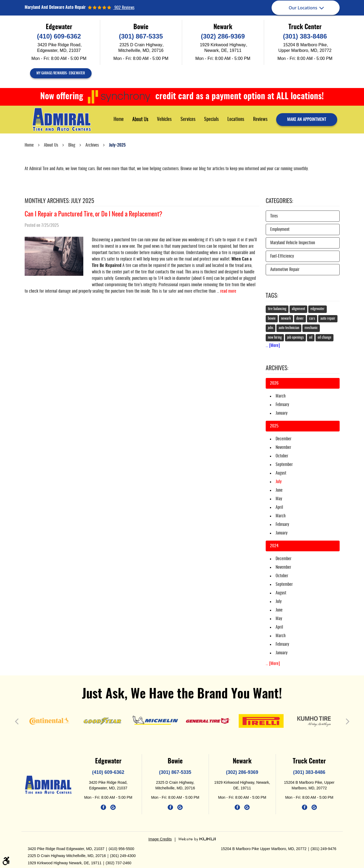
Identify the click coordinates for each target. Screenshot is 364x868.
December (284, 439)
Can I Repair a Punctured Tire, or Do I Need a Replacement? (93, 215)
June (279, 490)
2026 (274, 383)
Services (188, 120)
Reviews (260, 120)
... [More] (273, 346)
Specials (211, 120)
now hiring (275, 338)
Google (113, 807)
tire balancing (277, 309)
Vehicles (164, 120)
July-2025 (117, 145)
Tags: (272, 296)
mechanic (311, 328)
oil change (324, 338)
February (282, 405)
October (282, 456)
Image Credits (160, 839)
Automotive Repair (285, 270)
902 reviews (124, 8)
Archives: (277, 368)
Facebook (103, 807)
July (279, 602)
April (279, 507)
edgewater (318, 309)
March (281, 396)
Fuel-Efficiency (282, 256)
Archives (92, 145)
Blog (72, 145)
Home (119, 120)
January (282, 413)
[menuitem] (119, 119)
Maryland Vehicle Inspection (293, 243)
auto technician (289, 328)
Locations (236, 120)
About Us (140, 120)
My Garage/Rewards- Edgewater (61, 73)
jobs (271, 328)
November (283, 448)
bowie (272, 319)
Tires (274, 216)
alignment (298, 309)
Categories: (279, 201)
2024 (274, 546)
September (284, 465)
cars (312, 319)
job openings (295, 338)
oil (311, 338)
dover (300, 319)
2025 (274, 426)
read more (228, 291)
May (279, 499)
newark (286, 319)
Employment (280, 230)
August (281, 473)
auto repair (328, 319)
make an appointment (307, 120)
